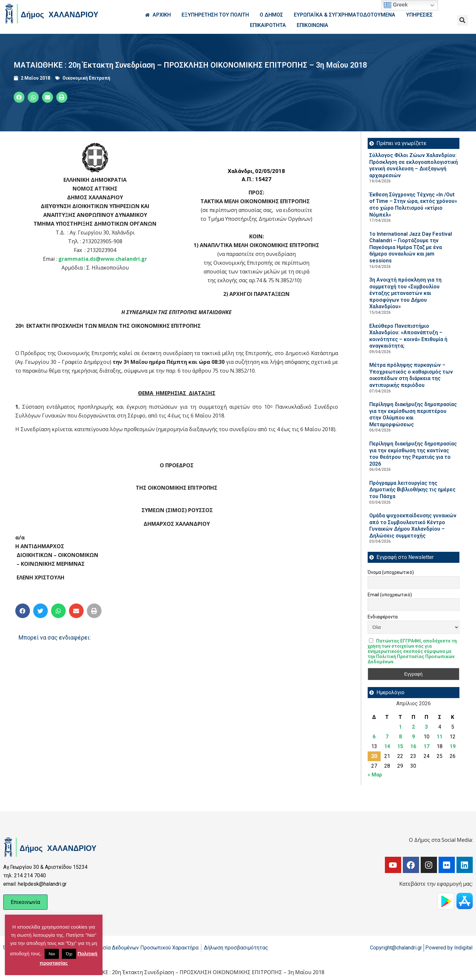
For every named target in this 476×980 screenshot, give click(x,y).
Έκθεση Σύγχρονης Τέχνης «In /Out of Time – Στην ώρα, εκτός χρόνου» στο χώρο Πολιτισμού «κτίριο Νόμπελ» (413, 205)
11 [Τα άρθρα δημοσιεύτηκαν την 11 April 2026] (440, 737)
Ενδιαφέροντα (383, 617)
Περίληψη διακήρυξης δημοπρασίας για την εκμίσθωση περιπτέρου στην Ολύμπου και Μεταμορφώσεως (413, 414)
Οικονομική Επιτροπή (86, 78)
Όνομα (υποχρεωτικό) (391, 572)
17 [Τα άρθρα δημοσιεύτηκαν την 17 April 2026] (427, 746)
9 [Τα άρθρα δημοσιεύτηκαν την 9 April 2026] (413, 737)
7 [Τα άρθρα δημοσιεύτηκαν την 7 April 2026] (387, 737)
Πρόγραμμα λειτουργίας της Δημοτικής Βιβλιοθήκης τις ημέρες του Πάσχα (412, 490)
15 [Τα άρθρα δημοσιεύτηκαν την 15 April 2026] (400, 746)
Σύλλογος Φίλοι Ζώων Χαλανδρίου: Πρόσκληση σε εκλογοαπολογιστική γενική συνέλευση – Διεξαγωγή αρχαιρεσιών (414, 165)
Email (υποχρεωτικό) (390, 595)
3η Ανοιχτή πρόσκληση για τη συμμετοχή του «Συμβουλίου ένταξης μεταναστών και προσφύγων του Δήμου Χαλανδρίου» (405, 293)
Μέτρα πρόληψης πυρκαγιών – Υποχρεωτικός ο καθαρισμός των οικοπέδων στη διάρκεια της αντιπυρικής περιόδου (411, 375)
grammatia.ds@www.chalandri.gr (103, 259)
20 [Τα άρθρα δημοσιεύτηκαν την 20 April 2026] (374, 756)
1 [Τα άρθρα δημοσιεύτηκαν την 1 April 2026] (400, 727)
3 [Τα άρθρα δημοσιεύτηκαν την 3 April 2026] (426, 727)
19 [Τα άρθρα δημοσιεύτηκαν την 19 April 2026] (453, 746)
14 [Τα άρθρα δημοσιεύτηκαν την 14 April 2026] (387, 746)
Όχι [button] (69, 954)
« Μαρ (375, 775)
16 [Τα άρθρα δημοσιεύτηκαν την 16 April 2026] (413, 746)
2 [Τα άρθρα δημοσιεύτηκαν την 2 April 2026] (413, 727)
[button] (462, 20)
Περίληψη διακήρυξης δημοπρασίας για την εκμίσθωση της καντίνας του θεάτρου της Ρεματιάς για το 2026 (413, 454)
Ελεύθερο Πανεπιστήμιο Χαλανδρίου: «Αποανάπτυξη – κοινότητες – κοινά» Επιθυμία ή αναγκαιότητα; (408, 336)
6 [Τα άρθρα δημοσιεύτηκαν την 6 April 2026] (374, 737)
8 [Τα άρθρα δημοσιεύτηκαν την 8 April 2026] (400, 737)
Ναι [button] (52, 954)
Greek (396, 5)
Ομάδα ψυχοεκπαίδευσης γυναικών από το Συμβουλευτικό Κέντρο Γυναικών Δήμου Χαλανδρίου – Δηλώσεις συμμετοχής (413, 526)
